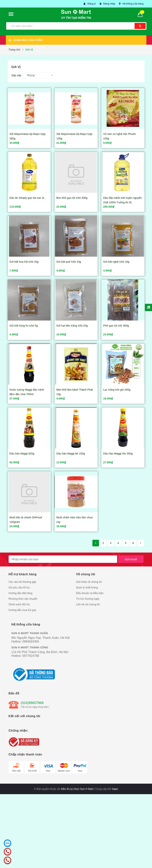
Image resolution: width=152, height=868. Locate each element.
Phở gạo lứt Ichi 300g (116, 326)
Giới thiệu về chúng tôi (89, 582)
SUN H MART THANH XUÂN (30, 633)
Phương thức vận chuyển (23, 599)
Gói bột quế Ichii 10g (69, 262)
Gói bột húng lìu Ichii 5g (24, 326)
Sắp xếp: (17, 75)
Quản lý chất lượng (87, 587)
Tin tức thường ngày (88, 599)
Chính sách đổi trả (19, 604)
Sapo (115, 789)
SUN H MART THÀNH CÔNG (30, 647)
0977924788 (31, 656)
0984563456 (31, 642)
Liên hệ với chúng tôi (88, 604)
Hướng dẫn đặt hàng (21, 593)
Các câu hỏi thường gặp (22, 582)
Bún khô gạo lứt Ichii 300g (72, 198)
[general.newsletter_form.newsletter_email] (63, 559)
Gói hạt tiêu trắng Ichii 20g (72, 326)
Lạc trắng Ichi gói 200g (117, 390)
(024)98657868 (32, 703)
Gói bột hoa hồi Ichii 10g (24, 262)
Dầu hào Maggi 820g (22, 454)
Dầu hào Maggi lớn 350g (118, 454)
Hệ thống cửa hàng (133, 4)
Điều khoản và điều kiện (90, 593)
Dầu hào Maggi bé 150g (71, 454)
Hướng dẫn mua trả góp (22, 610)
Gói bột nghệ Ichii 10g (116, 262)
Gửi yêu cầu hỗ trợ (19, 587)
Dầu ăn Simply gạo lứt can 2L (27, 198)
